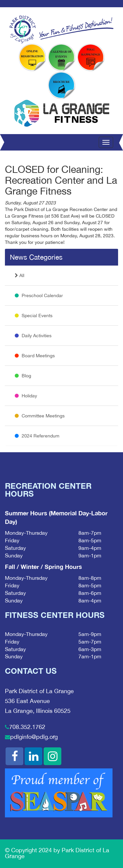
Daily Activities (33, 336)
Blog (23, 376)
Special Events (34, 316)
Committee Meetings (40, 416)
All (20, 275)
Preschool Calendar (39, 295)
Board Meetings (35, 356)
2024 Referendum (37, 436)
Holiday (26, 396)
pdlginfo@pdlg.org (34, 737)
